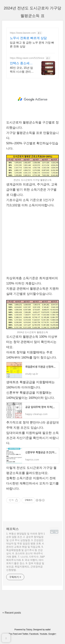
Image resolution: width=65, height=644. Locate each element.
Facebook (34, 634)
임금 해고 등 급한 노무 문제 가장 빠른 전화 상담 (32, 45)
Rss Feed (13, 634)
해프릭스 (12, 529)
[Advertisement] (32, 99)
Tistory (29, 630)
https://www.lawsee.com (23, 33)
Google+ (52, 634)
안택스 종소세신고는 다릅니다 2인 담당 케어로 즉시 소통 (22, 63)
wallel (48, 630)
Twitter (25, 634)
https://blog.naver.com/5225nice (27, 58)
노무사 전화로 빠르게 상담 (28, 38)
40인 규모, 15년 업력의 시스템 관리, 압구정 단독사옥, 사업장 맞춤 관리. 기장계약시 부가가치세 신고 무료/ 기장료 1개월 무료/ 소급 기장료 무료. (22, 70)
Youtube (44, 634)
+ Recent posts (12, 613)
